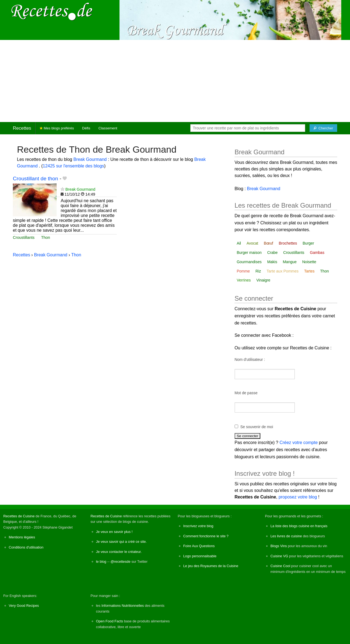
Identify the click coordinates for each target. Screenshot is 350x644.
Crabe (272, 253)
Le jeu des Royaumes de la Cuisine (211, 566)
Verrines (244, 280)
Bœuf (269, 243)
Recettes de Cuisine (19, 516)
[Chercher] (323, 128)
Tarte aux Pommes (283, 271)
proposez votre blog (298, 497)
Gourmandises (249, 262)
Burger (308, 243)
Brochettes (288, 243)
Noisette (309, 262)
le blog (101, 562)
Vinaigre (263, 280)
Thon (46, 237)
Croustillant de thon (35, 179)
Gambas (317, 253)
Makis (272, 262)
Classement (108, 128)
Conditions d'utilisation (26, 547)
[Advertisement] (175, 81)
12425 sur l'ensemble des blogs (73, 166)
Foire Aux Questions (199, 546)
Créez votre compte (299, 443)
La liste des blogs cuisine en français (299, 526)
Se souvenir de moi (257, 427)
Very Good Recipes (24, 606)
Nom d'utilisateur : (250, 359)
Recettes (22, 128)
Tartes (309, 271)
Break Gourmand (91, 159)
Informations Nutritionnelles (123, 606)
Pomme (243, 271)
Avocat (253, 243)
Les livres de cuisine (286, 536)
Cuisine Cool (280, 566)
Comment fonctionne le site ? (206, 536)
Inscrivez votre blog (198, 526)
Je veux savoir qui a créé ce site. (121, 542)
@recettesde (120, 562)
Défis (86, 128)
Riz (258, 271)
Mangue (290, 262)
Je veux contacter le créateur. (119, 552)
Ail (239, 243)
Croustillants (24, 237)
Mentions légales (22, 537)
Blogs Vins (279, 546)
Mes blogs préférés (57, 128)
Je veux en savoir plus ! (114, 532)
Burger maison (249, 253)
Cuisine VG (279, 556)
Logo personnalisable (200, 556)
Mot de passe (246, 393)
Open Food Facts (110, 621)
